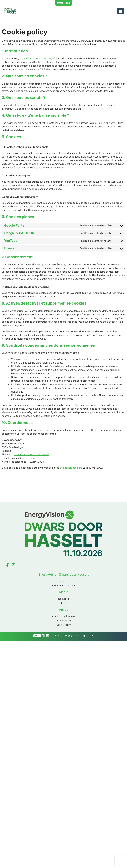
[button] (120, 11)
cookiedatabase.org (71, 468)
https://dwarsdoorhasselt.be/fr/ (37, 58)
